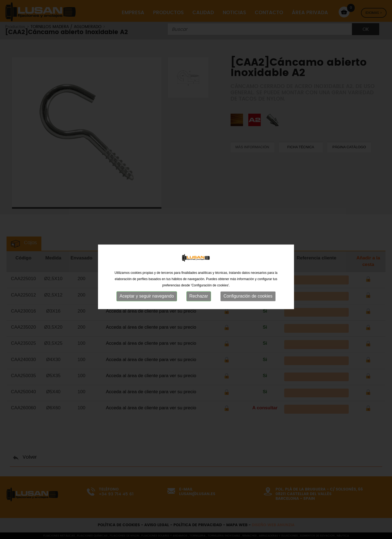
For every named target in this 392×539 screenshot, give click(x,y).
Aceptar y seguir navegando (147, 301)
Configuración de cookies (248, 301)
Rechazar (199, 301)
